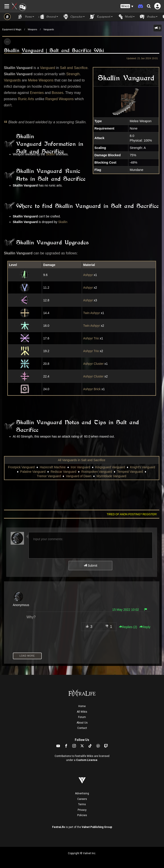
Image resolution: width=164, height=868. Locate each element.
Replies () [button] (128, 627)
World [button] (126, 17)
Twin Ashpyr (92, 313)
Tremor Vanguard (49, 476)
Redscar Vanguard (63, 472)
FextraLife (59, 827)
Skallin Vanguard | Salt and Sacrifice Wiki (54, 50)
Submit (90, 566)
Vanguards (49, 29)
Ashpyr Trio (91, 338)
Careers (82, 799)
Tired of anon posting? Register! (132, 514)
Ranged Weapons (59, 99)
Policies (82, 815)
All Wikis (82, 712)
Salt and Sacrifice (74, 68)
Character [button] (74, 17)
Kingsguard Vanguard (110, 467)
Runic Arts (26, 99)
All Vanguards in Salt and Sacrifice (82, 460)
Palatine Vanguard (33, 472)
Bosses (57, 93)
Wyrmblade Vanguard (111, 476)
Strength (73, 74)
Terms (82, 804)
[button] (127, 6)
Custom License (87, 760)
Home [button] (26, 17)
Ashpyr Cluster (93, 364)
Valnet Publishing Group (97, 827)
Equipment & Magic (12, 29)
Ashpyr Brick (92, 389)
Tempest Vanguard (130, 472)
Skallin (50, 154)
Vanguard (47, 68)
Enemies (37, 93)
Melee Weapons (41, 80)
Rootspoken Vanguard (97, 472)
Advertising (82, 793)
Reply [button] (145, 627)
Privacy (82, 810)
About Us (82, 723)
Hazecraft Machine (53, 467)
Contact (82, 728)
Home (82, 706)
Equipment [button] (101, 17)
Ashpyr (88, 275)
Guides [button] (148, 17)
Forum (82, 717)
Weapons (32, 29)
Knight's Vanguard (143, 467)
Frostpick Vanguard (21, 467)
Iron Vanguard (81, 467)
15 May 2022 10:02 (126, 610)
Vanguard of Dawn (79, 476)
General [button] (48, 17)
